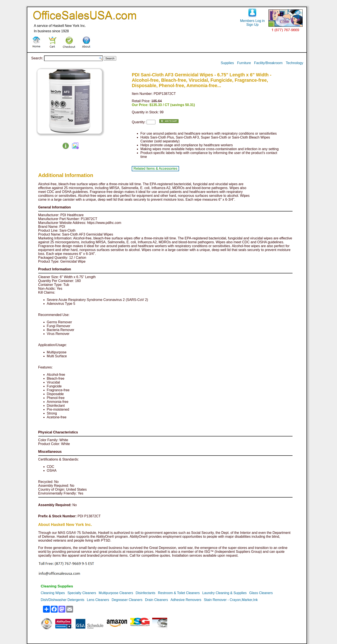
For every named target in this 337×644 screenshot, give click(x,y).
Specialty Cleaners (82, 593)
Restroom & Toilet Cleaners (179, 593)
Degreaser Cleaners (127, 600)
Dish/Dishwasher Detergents (63, 600)
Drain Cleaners (157, 600)
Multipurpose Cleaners (116, 593)
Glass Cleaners (261, 593)
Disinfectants (146, 593)
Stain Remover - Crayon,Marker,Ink (231, 600)
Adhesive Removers (186, 600)
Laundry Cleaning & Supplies (224, 593)
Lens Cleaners (98, 600)
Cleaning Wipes (53, 593)
